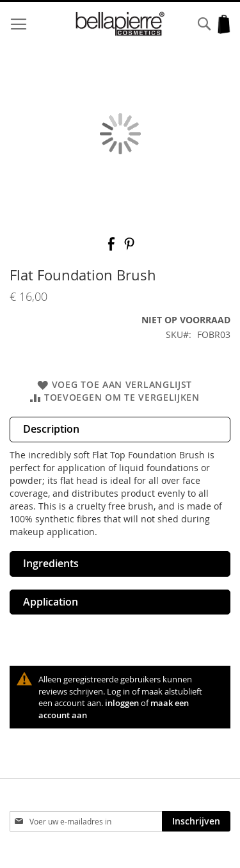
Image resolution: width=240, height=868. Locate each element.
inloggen (122, 703)
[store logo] (120, 24)
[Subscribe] (196, 821)
